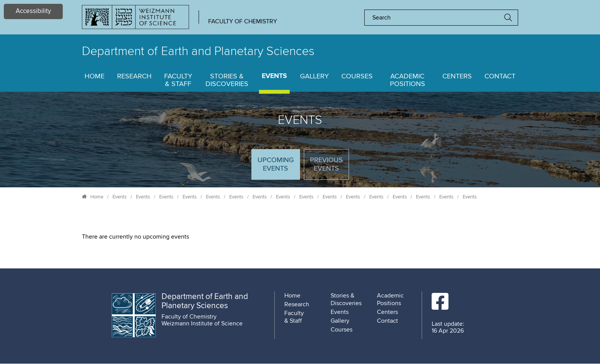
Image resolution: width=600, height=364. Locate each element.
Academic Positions (408, 80)
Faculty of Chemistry (243, 21)
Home (95, 76)
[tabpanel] (300, 237)
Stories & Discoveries (227, 80)
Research (134, 76)
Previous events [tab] (326, 164)
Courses (357, 76)
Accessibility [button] (33, 11)
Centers (457, 76)
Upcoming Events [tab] (279, 168)
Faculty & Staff (178, 80)
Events (274, 76)
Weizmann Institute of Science (202, 323)
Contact (500, 76)
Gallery (314, 76)
